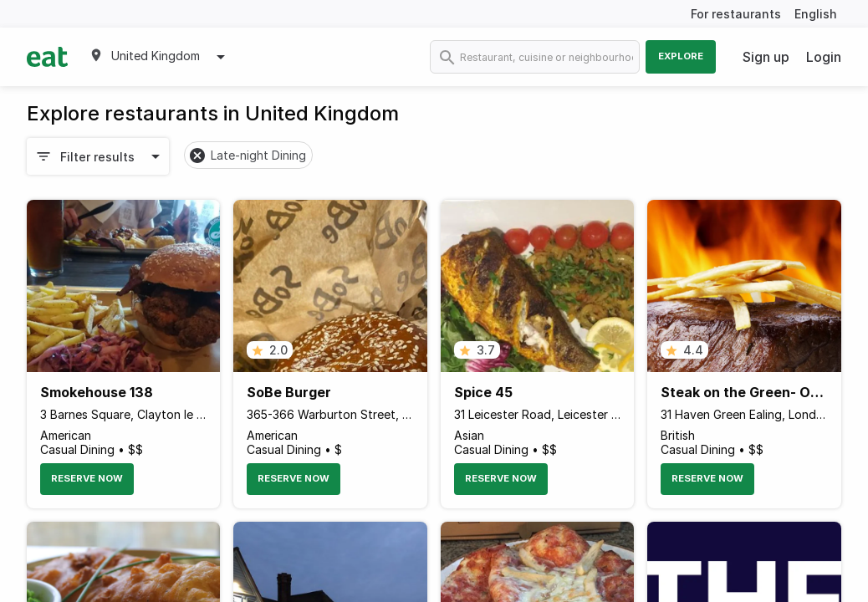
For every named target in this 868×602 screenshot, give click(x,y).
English (816, 14)
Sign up (766, 57)
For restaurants (736, 14)
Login (824, 57)
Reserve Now (87, 478)
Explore (681, 56)
